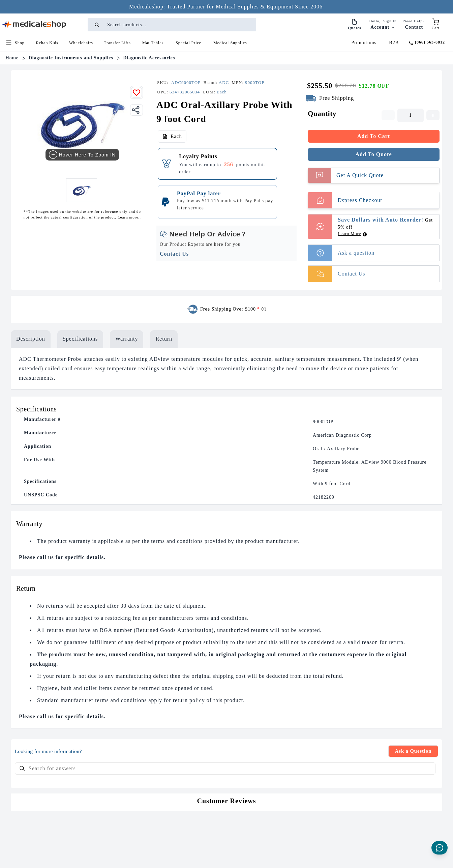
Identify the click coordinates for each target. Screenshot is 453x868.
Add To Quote (373, 154)
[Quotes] (355, 25)
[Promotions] (365, 43)
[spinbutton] (411, 115)
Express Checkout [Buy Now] (345, 200)
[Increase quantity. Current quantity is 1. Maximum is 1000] (433, 115)
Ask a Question (411, 751)
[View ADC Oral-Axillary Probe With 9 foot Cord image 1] (81, 190)
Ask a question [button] (341, 253)
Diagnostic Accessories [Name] (149, 58)
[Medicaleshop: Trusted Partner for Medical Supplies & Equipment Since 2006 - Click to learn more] (226, 7)
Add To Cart (374, 136)
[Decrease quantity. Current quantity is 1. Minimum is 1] (388, 115)
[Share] (137, 110)
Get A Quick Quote (346, 175)
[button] (47, 43)
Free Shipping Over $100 (233, 309)
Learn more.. (129, 217)
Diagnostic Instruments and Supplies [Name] (71, 58)
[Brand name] (224, 83)
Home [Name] (12, 58)
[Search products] (181, 25)
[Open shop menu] (15, 43)
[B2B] (394, 43)
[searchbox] (225, 770)
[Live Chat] (440, 848)
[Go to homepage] (34, 25)
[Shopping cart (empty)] (436, 25)
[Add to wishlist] (137, 92)
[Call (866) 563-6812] (427, 43)
